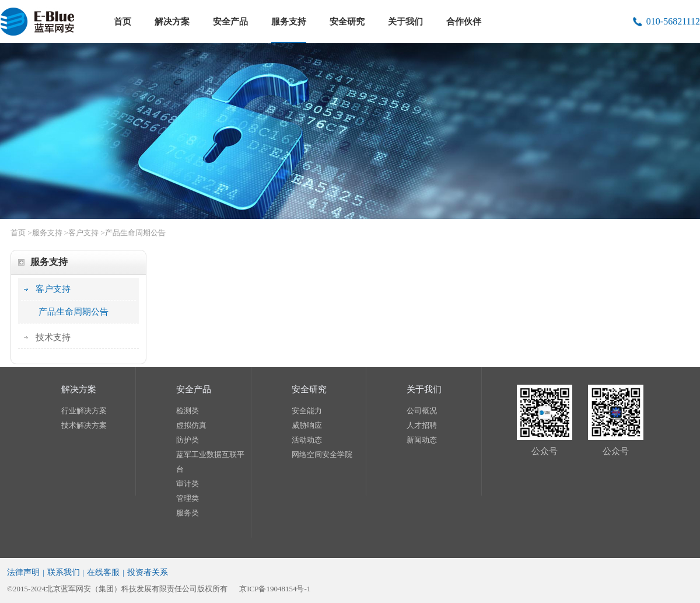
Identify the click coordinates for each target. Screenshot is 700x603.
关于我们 (405, 22)
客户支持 (83, 233)
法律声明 (23, 572)
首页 (123, 22)
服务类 (188, 513)
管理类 (188, 498)
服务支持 (289, 22)
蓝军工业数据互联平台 (210, 462)
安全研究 (347, 22)
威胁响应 (307, 425)
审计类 (188, 484)
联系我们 (64, 572)
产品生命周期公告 (135, 233)
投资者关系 (148, 572)
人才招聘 (422, 425)
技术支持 (53, 337)
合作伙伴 (464, 22)
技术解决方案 (84, 425)
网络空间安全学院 (322, 454)
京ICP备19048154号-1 (275, 589)
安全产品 (230, 22)
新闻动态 (422, 440)
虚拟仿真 (191, 425)
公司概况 (422, 411)
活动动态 (307, 440)
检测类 (188, 411)
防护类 (188, 440)
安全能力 (307, 411)
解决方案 (172, 22)
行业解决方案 (84, 411)
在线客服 (103, 572)
